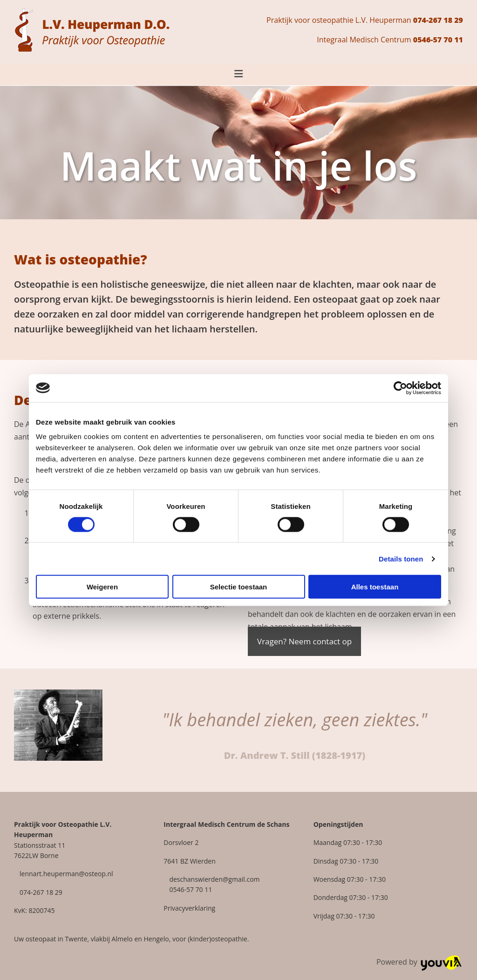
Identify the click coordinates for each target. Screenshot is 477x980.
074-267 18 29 (438, 20)
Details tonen (401, 558)
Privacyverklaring (189, 908)
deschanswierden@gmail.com (214, 879)
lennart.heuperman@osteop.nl (66, 874)
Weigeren (102, 587)
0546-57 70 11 (438, 40)
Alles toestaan (375, 587)
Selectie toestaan (239, 587)
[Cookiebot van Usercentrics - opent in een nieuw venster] (400, 388)
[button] (304, 641)
